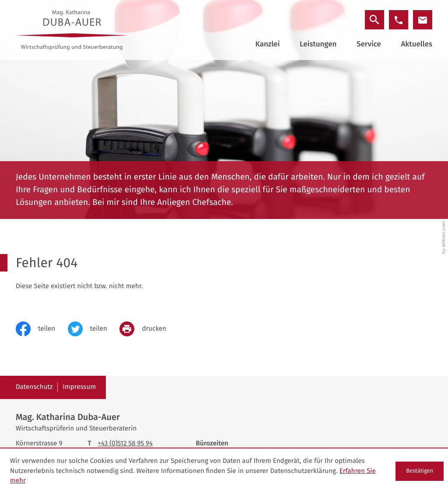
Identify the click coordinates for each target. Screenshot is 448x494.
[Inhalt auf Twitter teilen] (94, 329)
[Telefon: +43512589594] (125, 444)
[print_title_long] (149, 329)
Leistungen (318, 44)
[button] (399, 20)
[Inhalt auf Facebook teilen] (42, 329)
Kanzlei (267, 44)
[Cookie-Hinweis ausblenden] (420, 471)
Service (369, 44)
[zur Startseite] (72, 30)
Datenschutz (34, 387)
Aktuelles (416, 44)
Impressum (79, 387)
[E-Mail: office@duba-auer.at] (423, 20)
